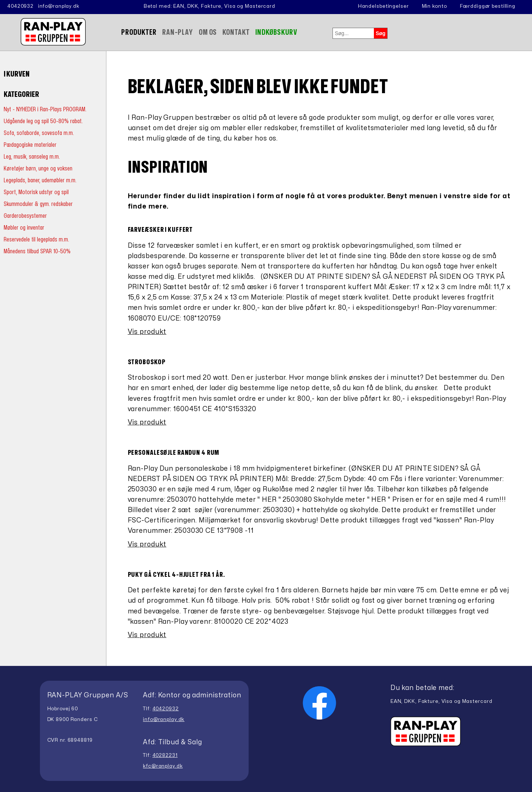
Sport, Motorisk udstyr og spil (36, 192)
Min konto (434, 6)
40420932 (21, 6)
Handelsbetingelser (383, 6)
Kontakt (236, 32)
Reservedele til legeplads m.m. (36, 239)
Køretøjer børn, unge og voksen (38, 168)
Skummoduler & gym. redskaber (38, 204)
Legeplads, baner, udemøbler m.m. (40, 180)
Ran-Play (178, 32)
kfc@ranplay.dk (163, 766)
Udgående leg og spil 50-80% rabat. (43, 121)
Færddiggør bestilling (488, 6)
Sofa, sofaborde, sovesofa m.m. (39, 133)
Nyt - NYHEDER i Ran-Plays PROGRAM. (45, 109)
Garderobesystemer (25, 216)
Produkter (139, 32)
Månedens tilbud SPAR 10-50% (37, 251)
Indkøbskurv (277, 32)
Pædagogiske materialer (30, 145)
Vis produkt (147, 332)
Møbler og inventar (24, 228)
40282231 (165, 755)
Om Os (208, 32)
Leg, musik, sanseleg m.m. (32, 157)
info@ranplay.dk (59, 6)
